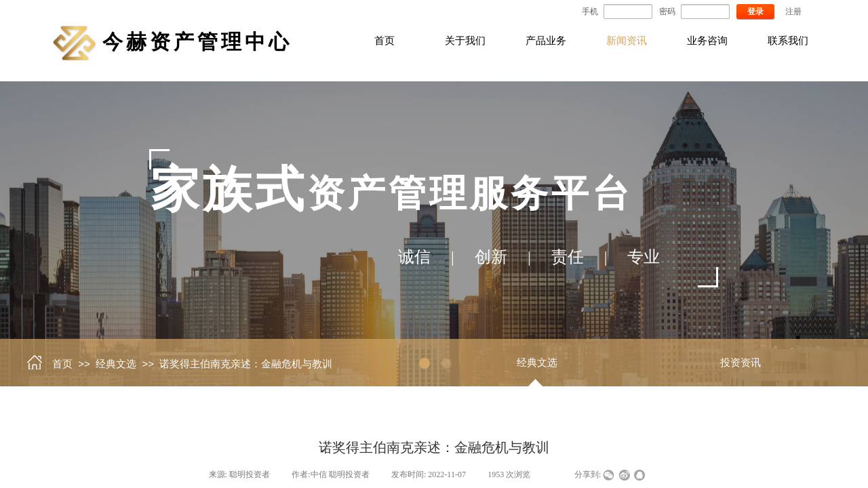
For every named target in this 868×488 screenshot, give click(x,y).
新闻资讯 (627, 41)
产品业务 (546, 41)
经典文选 (116, 364)
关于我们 (465, 41)
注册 (793, 12)
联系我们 (788, 41)
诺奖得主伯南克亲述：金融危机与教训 (246, 364)
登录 (755, 12)
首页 (384, 41)
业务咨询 (707, 41)
